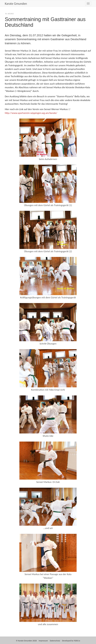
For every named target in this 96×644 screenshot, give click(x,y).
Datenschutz (55, 641)
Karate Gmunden (16, 4)
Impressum (43, 641)
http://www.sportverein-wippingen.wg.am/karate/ (31, 113)
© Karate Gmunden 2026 (26, 641)
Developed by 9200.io (71, 641)
